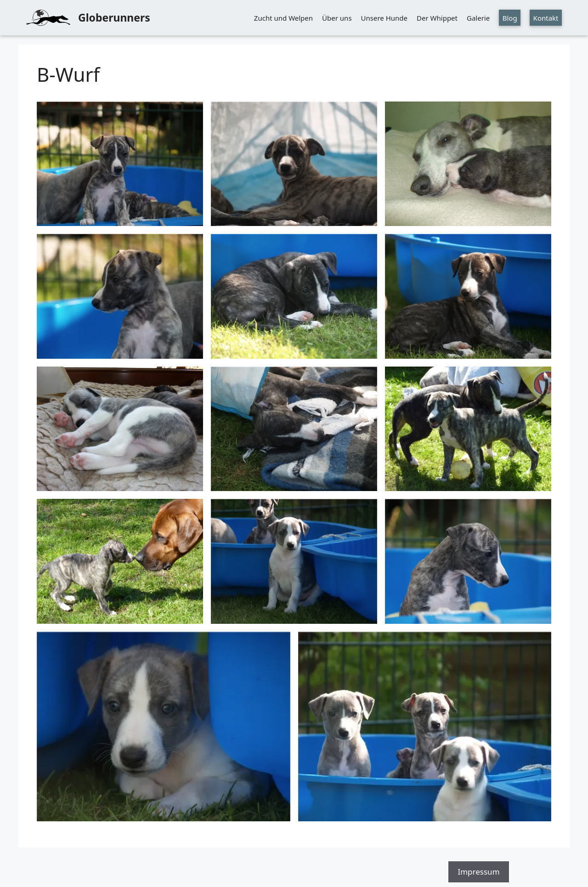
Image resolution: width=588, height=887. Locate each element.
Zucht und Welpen (283, 18)
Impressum (478, 872)
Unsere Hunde (384, 18)
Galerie (478, 18)
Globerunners (114, 17)
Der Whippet (437, 18)
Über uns (337, 18)
